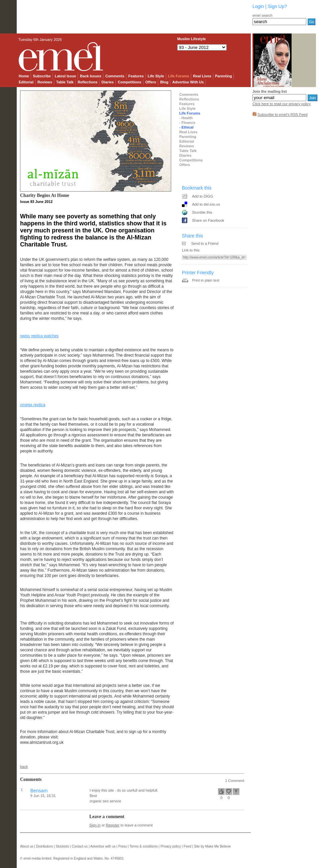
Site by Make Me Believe (212, 846)
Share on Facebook (208, 220)
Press (123, 846)
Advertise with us (103, 846)
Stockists (62, 846)
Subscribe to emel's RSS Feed (282, 115)
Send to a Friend (205, 243)
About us (27, 846)
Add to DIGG (202, 196)
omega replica (33, 405)
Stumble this (202, 212)
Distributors (45, 846)
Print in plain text (206, 280)
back (24, 767)
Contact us (80, 846)
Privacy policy (171, 846)
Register (113, 825)
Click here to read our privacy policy (282, 104)
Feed (187, 846)
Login (258, 6)
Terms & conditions (143, 846)
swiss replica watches (39, 336)
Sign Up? (278, 6)
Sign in (95, 825)
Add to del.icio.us (206, 204)
